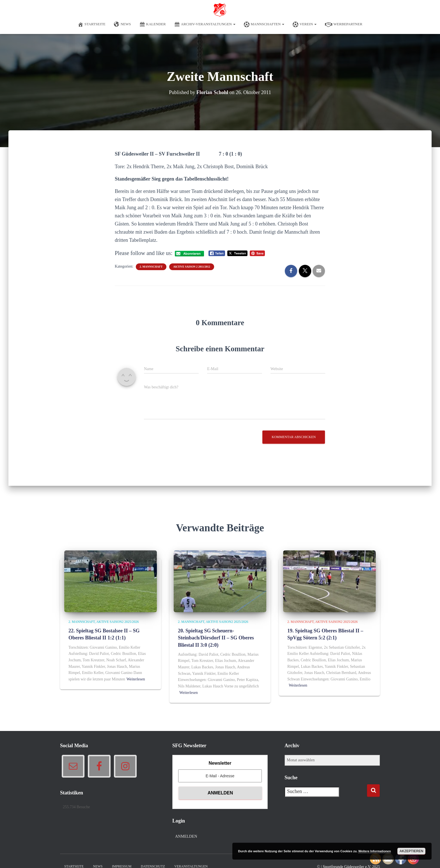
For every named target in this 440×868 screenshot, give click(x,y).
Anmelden (186, 836)
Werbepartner (344, 24)
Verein (305, 24)
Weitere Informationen (375, 851)
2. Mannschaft (151, 267)
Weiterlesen (136, 679)
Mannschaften (264, 24)
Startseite (92, 24)
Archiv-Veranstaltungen (205, 24)
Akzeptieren (412, 851)
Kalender (153, 24)
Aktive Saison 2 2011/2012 (192, 267)
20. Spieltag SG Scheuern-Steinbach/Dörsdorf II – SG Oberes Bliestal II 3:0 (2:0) (216, 638)
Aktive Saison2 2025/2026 (117, 622)
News (122, 24)
